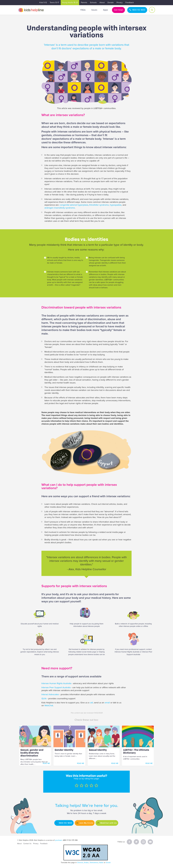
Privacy (120, 3)
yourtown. (59, 840)
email (107, 703)
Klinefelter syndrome (99, 205)
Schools (93, 3)
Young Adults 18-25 (70, 3)
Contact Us (27, 844)
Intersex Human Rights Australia (56, 683)
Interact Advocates (50, 694)
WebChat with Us (111, 823)
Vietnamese (94, 863)
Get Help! (118, 10)
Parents (84, 3)
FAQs (83, 10)
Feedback (130, 3)
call (91, 703)
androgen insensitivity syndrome (60, 208)
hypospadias (116, 205)
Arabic (86, 863)
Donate (111, 3)
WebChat (49, 705)
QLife (44, 699)
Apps (105, 10)
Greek (108, 863)
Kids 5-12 (43, 3)
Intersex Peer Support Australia (56, 687)
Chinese (80, 863)
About (102, 3)
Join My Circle (85, 823)
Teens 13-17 (54, 3)
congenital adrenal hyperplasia (74, 205)
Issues (94, 10)
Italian (101, 863)
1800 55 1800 (139, 10)
